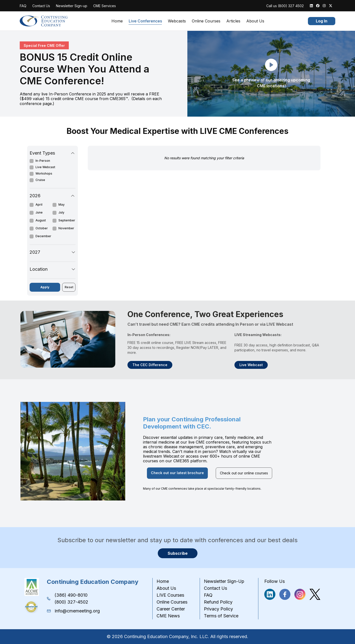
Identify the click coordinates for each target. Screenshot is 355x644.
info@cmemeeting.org (77, 611)
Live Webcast (251, 365)
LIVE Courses (170, 595)
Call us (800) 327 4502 (285, 6)
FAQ (23, 6)
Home (117, 21)
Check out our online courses (244, 473)
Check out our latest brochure (177, 473)
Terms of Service (221, 616)
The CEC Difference (150, 365)
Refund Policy (218, 602)
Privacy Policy (218, 609)
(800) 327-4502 (71, 602)
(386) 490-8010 (71, 595)
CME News (168, 616)
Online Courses (206, 21)
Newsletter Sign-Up (224, 581)
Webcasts (177, 21)
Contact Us (41, 6)
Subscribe (178, 553)
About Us (255, 21)
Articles (233, 21)
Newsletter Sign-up (72, 6)
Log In (322, 21)
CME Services (105, 6)
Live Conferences (145, 21)
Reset (69, 287)
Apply (45, 287)
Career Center (171, 609)
